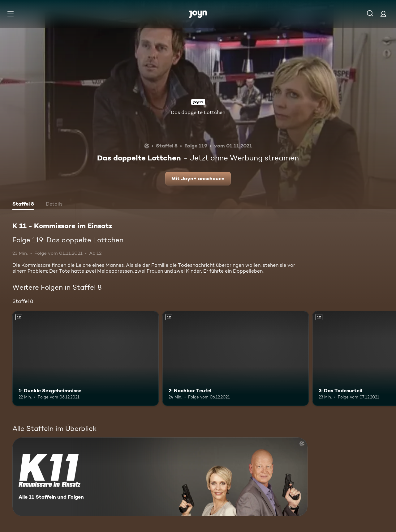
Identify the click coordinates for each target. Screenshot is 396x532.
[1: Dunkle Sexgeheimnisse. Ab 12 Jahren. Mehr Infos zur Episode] (86, 358)
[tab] (23, 205)
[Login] (383, 14)
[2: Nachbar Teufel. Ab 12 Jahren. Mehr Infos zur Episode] (236, 358)
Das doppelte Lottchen (198, 112)
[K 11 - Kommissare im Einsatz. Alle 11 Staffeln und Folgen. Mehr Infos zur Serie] (160, 477)
